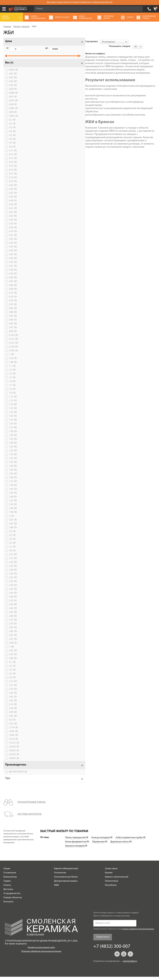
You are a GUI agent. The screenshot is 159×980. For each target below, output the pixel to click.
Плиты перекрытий (75, 841)
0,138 (14, 350)
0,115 (14, 342)
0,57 (13, 269)
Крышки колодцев (75, 849)
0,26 (13, 200)
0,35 (13, 227)
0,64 (13, 281)
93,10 (14, 742)
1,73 (13, 485)
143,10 (14, 746)
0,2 (12, 127)
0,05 (13, 88)
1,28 (13, 419)
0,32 (13, 215)
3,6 (12, 681)
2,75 (13, 627)
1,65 (13, 477)
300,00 (14, 754)
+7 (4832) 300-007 (149, 9)
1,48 (13, 446)
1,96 (13, 512)
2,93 (13, 638)
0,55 (13, 265)
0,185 (14, 354)
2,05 (13, 527)
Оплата (7, 888)
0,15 (13, 169)
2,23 (13, 565)
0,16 (13, 173)
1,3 (12, 377)
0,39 (13, 235)
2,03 (13, 523)
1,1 (12, 369)
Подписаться (103, 940)
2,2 (12, 535)
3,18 (13, 692)
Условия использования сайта (41, 951)
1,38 (13, 435)
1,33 (13, 423)
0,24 (13, 192)
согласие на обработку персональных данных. (138, 932)
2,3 (12, 538)
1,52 (13, 450)
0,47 (13, 258)
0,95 (13, 323)
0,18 (13, 181)
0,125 (14, 346)
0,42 (13, 242)
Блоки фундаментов (76, 845)
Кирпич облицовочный (66, 872)
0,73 (13, 296)
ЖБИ (57, 888)
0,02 (13, 77)
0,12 (13, 158)
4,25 (13, 727)
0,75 (13, 300)
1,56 (13, 465)
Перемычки (98, 845)
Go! (139, 9)
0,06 (13, 92)
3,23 (13, 696)
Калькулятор (10, 880)
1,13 (13, 400)
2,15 (13, 562)
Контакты (8, 905)
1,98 (13, 515)
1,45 (13, 442)
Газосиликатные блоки (66, 880)
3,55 (13, 704)
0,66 (13, 288)
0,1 (12, 123)
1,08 (13, 365)
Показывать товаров (132, 42)
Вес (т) (9, 66)
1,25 (13, 415)
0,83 (13, 312)
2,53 (13, 604)
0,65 (13, 285)
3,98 (13, 715)
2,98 (13, 646)
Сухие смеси (111, 872)
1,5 (12, 381)
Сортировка (47, 42)
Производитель (16, 768)
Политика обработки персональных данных (41, 955)
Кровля (109, 876)
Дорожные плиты (120, 845)
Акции (7, 872)
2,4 (12, 542)
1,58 (13, 469)
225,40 (14, 750)
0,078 (14, 104)
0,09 (13, 115)
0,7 (12, 146)
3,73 (13, 708)
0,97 (13, 331)
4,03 (13, 719)
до (22, 48)
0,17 (13, 177)
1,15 (13, 404)
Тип (8, 782)
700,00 (14, 762)
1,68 (13, 481)
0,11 (13, 154)
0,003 (14, 73)
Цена (9, 41)
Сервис (7, 884)
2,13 (13, 558)
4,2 (12, 723)
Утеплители (60, 876)
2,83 (13, 631)
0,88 (13, 315)
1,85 (13, 496)
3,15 (13, 688)
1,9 (12, 396)
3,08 (13, 662)
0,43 (13, 246)
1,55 (13, 462)
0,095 (14, 119)
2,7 (12, 550)
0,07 (13, 100)
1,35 (13, 427)
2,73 (13, 623)
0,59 (13, 277)
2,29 (13, 577)
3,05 (13, 658)
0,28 (13, 204)
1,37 (13, 431)
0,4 (12, 135)
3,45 (13, 700)
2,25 (13, 569)
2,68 (13, 619)
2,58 (13, 608)
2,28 (13, 573)
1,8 (12, 392)
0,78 (13, 304)
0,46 (13, 254)
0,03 (13, 81)
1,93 (13, 504)
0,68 (13, 292)
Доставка (8, 893)
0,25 (13, 196)
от (7, 48)
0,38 (13, 231)
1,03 (13, 362)
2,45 (13, 596)
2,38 (13, 588)
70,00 (14, 738)
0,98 (13, 335)
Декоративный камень (66, 884)
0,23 (13, 188)
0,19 (13, 185)
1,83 (13, 492)
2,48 (13, 600)
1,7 (12, 388)
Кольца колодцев (101, 841)
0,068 (14, 96)
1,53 (13, 454)
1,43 (13, 438)
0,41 (13, 238)
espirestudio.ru (130, 965)
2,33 (13, 581)
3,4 (12, 673)
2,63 (13, 612)
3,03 (13, 654)
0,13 (13, 162)
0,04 (13, 85)
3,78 (13, 712)
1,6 (12, 385)
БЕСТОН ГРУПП (18, 775)
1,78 (13, 488)
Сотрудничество (12, 897)
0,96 (13, 327)
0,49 (13, 262)
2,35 (13, 585)
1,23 (13, 412)
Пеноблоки (111, 888)
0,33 (13, 219)
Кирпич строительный (117, 880)
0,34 (13, 223)
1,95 (13, 508)
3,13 (13, 685)
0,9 (12, 150)
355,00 (14, 758)
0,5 (12, 138)
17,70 (14, 731)
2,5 (12, 546)
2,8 (12, 554)
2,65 (13, 615)
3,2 (12, 669)
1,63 (13, 473)
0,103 (14, 338)
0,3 (12, 131)
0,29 (13, 208)
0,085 (14, 112)
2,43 (13, 592)
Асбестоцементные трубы (129, 841)
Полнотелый (111, 884)
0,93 (13, 319)
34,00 (14, 735)
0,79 (13, 308)
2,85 (13, 635)
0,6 (12, 142)
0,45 (13, 250)
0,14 (13, 165)
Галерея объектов (13, 901)
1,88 (13, 500)
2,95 (13, 642)
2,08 (13, 531)
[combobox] (69, 42)
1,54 (13, 458)
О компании (10, 876)
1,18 (13, 408)
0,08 (13, 108)
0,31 (13, 212)
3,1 (12, 665)
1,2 (12, 373)
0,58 (13, 273)
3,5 (12, 677)
